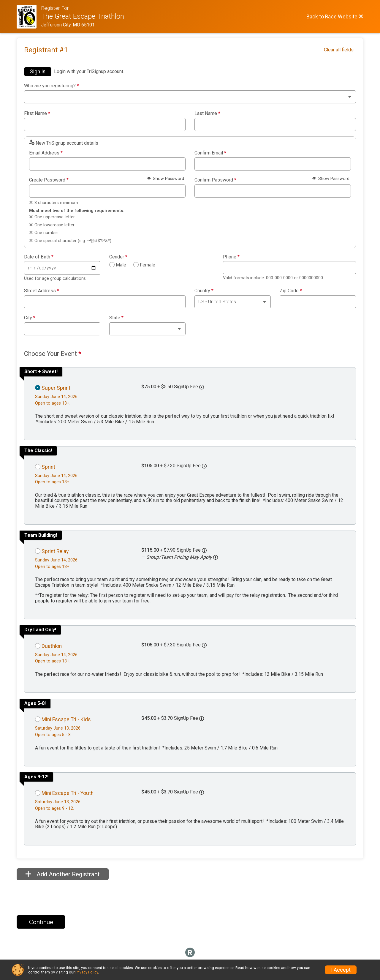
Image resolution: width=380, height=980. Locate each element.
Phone (231, 257)
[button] (216, 557)
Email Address (46, 153)
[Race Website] (29, 17)
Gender (118, 257)
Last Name (207, 113)
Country (204, 291)
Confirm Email (210, 153)
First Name (37, 113)
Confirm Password (215, 180)
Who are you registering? (52, 86)
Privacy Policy (87, 972)
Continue (41, 922)
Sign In (38, 72)
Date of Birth (39, 257)
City (30, 318)
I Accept (341, 970)
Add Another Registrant (63, 874)
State (116, 318)
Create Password (49, 180)
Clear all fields (339, 50)
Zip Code (291, 291)
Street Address (42, 291)
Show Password (166, 179)
